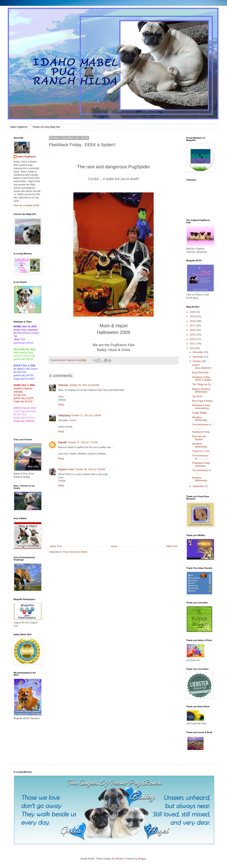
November (198, 357)
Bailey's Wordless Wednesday (201, 390)
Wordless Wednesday (200, 419)
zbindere (120, 859)
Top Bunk (197, 396)
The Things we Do (201, 384)
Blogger (142, 859)
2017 (193, 326)
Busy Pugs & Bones (202, 401)
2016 (193, 330)
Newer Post (56, 546)
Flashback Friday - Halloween (202, 464)
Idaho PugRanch (19, 127)
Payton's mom (66, 469)
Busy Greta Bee (200, 373)
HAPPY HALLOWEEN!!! (202, 367)
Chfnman (63, 385)
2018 (193, 321)
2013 (193, 344)
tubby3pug (64, 415)
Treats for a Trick (201, 451)
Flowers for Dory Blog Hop (46, 127)
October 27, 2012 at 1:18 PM (86, 415)
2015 (193, 335)
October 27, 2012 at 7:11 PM (83, 442)
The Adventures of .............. (201, 426)
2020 (193, 312)
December (198, 352)
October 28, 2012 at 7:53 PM (90, 469)
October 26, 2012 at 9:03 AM (84, 385)
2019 (193, 316)
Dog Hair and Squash (199, 438)
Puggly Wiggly (199, 413)
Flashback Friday (201, 432)
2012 (193, 348)
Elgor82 (62, 442)
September (199, 486)
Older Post (172, 546)
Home (114, 546)
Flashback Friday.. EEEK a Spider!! (202, 379)
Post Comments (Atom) (75, 552)
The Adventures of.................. (200, 457)
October (197, 361)
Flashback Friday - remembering (202, 407)
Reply (61, 405)
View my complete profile (26, 205)
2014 (193, 339)
